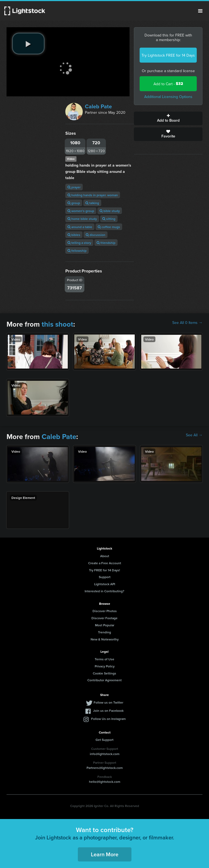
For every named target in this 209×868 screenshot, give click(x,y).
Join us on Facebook (108, 711)
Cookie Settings (104, 673)
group (74, 203)
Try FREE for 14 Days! (104, 570)
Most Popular (105, 625)
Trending (104, 632)
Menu (200, 11)
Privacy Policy (105, 666)
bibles (74, 235)
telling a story (79, 243)
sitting (109, 219)
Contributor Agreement (104, 680)
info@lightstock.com (105, 754)
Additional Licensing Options (168, 97)
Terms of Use (104, 659)
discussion (96, 235)
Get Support (104, 740)
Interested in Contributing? (104, 591)
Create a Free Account (105, 563)
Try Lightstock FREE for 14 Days (168, 55)
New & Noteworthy (105, 639)
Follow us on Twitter (108, 702)
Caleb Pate (98, 106)
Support (105, 577)
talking (92, 203)
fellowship (77, 251)
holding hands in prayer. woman (93, 195)
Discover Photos (105, 611)
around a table (80, 227)
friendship (106, 243)
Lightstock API (105, 584)
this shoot (57, 324)
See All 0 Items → (187, 323)
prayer (74, 187)
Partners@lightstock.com (105, 768)
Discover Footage (104, 618)
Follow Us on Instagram (108, 719)
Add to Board (168, 118)
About (105, 556)
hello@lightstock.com (105, 782)
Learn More (105, 854)
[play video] (28, 44)
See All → (194, 435)
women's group (81, 211)
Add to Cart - (168, 84)
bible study (110, 211)
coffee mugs (109, 227)
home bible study (82, 219)
